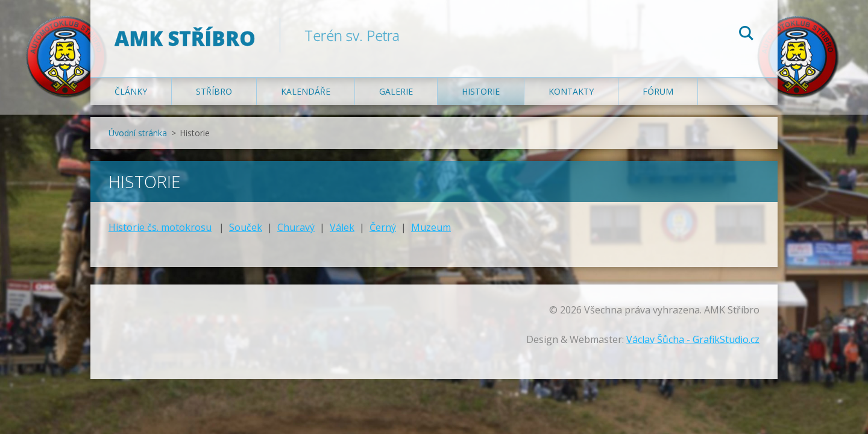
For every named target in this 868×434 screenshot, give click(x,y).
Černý (383, 227)
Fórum (658, 91)
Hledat (746, 35)
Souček (246, 227)
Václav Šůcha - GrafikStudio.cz (693, 339)
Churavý (296, 227)
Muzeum (431, 227)
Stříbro (214, 91)
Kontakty (571, 91)
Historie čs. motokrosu (160, 227)
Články (131, 91)
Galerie (396, 91)
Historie (481, 91)
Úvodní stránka (138, 133)
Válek (342, 227)
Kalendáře (306, 91)
